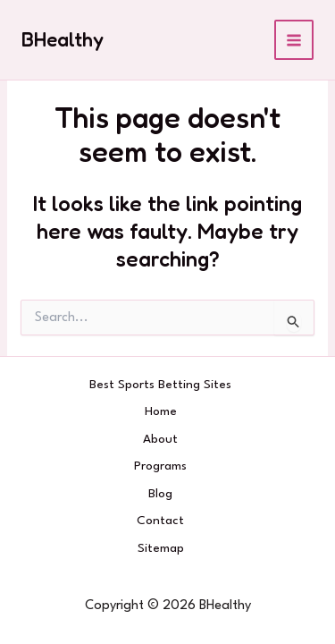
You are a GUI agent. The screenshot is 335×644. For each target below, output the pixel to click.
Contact (160, 521)
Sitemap (161, 548)
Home (161, 411)
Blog (160, 494)
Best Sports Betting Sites (160, 385)
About (160, 439)
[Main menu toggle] (294, 40)
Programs (160, 466)
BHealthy (63, 39)
